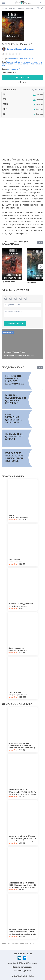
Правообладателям (22, 971)
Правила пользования (22, 967)
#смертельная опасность (32, 62)
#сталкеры (26, 64)
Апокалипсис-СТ (14, 69)
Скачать (39, 94)
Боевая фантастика (25, 59)
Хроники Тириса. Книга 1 (15, 352)
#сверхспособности (14, 62)
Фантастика (12, 59)
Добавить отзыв (15, 324)
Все (40, 242)
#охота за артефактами (11, 64)
